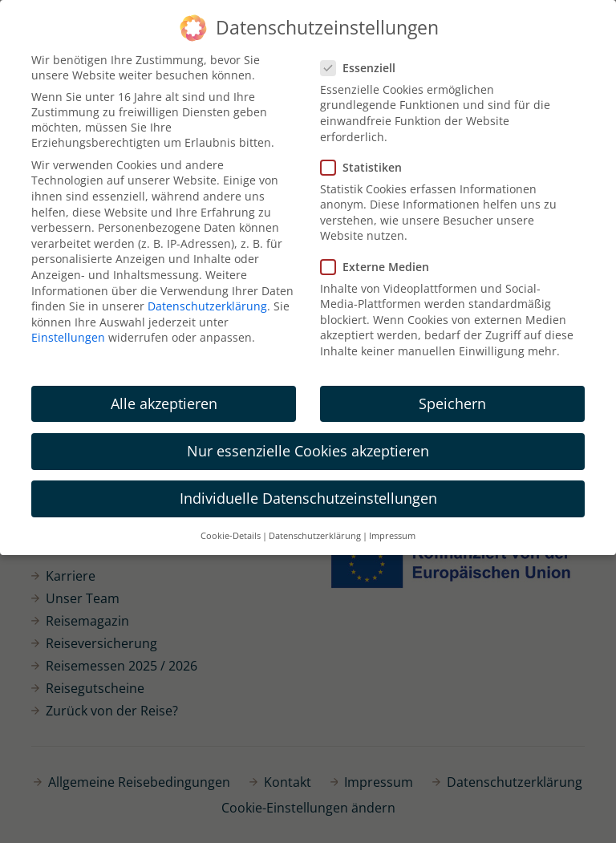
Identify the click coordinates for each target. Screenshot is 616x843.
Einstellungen (68, 337)
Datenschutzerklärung (207, 306)
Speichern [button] (452, 403)
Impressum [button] (392, 536)
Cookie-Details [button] (231, 536)
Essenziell (363, 68)
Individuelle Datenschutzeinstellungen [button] (308, 498)
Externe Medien (380, 267)
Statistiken (366, 167)
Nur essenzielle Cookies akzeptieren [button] (308, 451)
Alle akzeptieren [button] (164, 403)
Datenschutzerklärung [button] (315, 536)
